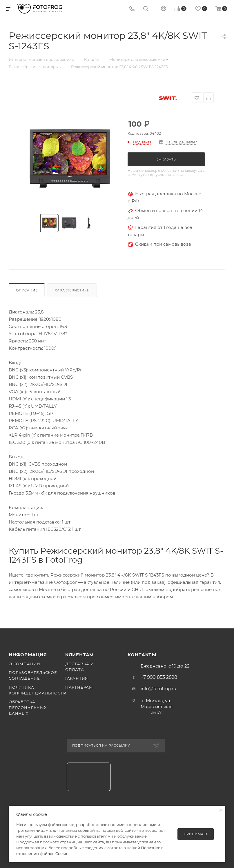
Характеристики (72, 290)
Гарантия (77, 678)
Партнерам (79, 687)
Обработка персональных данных (28, 707)
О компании (25, 664)
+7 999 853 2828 (159, 677)
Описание (27, 290)
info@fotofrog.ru (158, 689)
